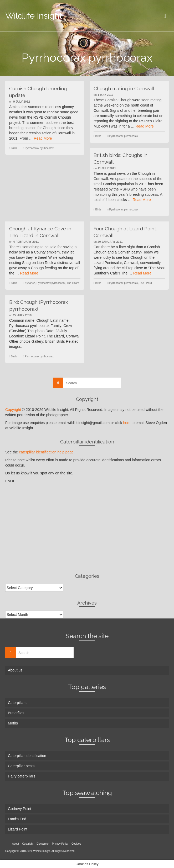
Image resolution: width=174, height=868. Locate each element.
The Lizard (73, 283)
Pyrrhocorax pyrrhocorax (39, 148)
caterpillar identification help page (46, 452)
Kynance (30, 283)
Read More (43, 138)
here (127, 423)
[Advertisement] (87, 528)
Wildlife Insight (34, 16)
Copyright (13, 410)
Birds (14, 148)
